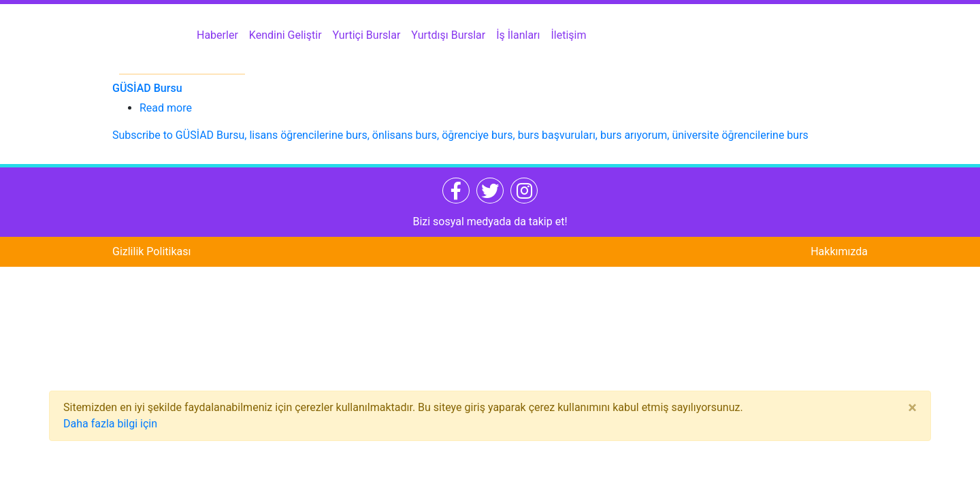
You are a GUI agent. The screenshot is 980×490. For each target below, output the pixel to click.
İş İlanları (518, 35)
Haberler (217, 35)
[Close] (912, 408)
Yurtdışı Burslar (448, 35)
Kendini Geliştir (285, 35)
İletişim (569, 35)
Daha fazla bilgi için (110, 424)
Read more (166, 108)
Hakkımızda (839, 251)
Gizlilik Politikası (151, 251)
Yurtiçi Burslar (367, 35)
